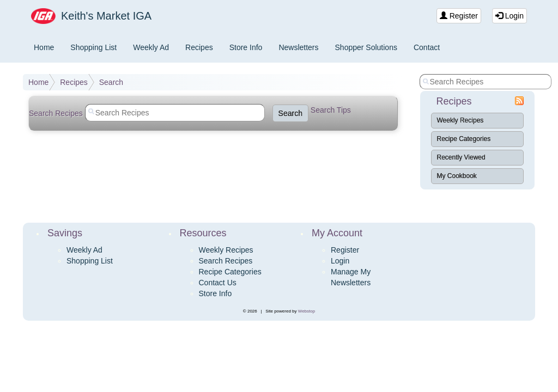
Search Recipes (226, 261)
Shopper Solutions (366, 47)
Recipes (199, 47)
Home (44, 47)
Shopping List (93, 47)
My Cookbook (457, 176)
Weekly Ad (151, 47)
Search (111, 82)
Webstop (307, 311)
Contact (427, 47)
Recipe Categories (464, 139)
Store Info (246, 47)
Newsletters (298, 47)
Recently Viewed (461, 157)
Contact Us (218, 283)
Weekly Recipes (460, 120)
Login (510, 16)
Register (459, 16)
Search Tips (331, 110)
